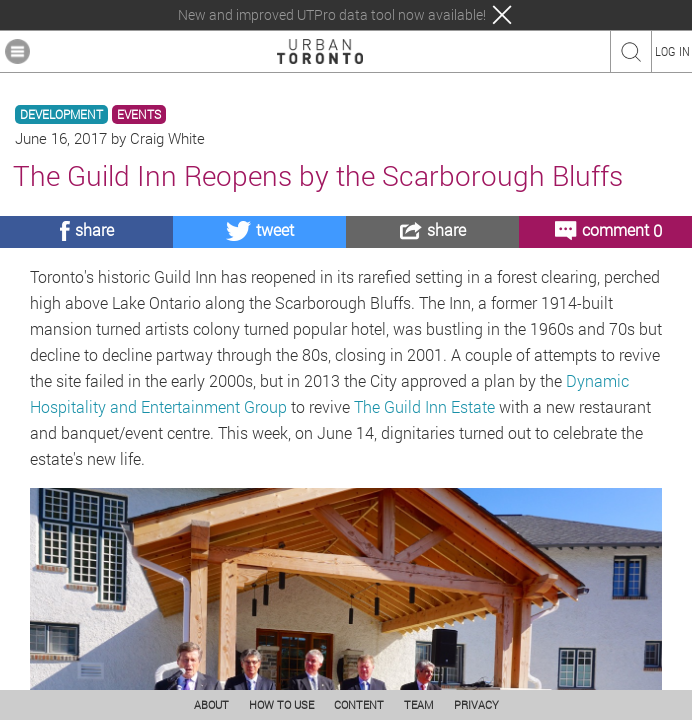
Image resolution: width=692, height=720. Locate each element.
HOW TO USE (281, 704)
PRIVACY (476, 704)
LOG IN (672, 51)
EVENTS (139, 114)
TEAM (419, 704)
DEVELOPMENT (61, 114)
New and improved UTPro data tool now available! (332, 15)
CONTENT (359, 704)
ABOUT (211, 704)
